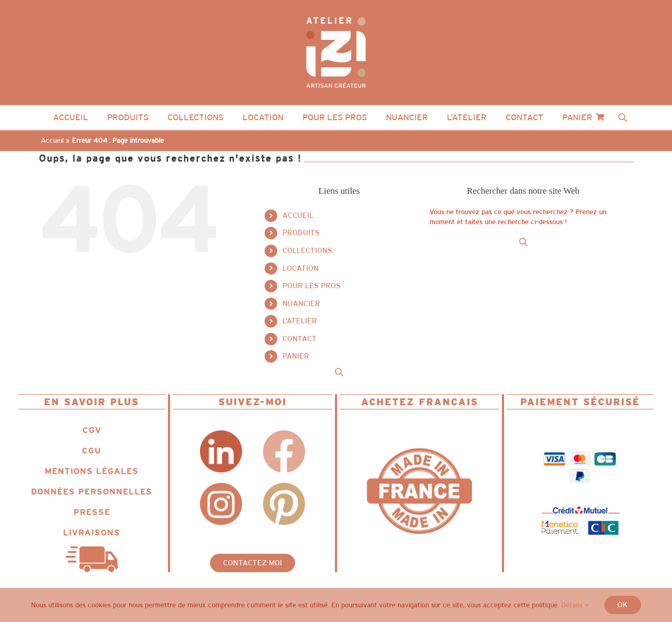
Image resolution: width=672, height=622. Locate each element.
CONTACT (300, 339)
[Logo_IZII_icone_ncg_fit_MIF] (419, 452)
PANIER (296, 356)
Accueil (52, 140)
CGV (92, 430)
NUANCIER (301, 303)
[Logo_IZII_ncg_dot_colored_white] (336, 14)
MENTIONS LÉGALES (92, 471)
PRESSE (92, 512)
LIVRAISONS (92, 533)
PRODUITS (301, 233)
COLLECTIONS (307, 250)
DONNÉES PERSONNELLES (92, 492)
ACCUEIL (298, 215)
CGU (92, 451)
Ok (623, 605)
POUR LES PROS (312, 286)
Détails (575, 605)
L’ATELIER (300, 321)
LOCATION (301, 268)
